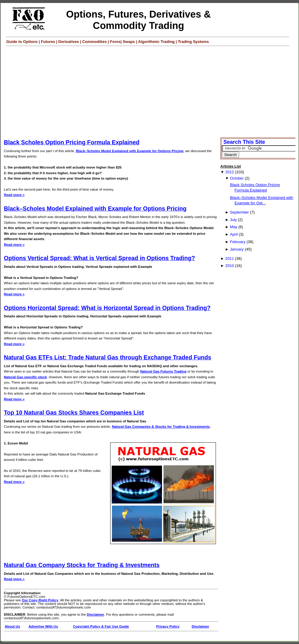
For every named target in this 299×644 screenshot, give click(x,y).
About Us (12, 626)
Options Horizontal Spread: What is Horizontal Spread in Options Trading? (107, 308)
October (237, 178)
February (238, 242)
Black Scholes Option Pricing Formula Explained (72, 142)
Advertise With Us (43, 626)
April (234, 234)
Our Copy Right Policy (40, 600)
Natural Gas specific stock (25, 377)
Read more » (14, 195)
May (234, 227)
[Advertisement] (151, 91)
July (233, 220)
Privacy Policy (168, 626)
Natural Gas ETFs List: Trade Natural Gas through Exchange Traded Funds (108, 357)
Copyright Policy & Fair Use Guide (101, 626)
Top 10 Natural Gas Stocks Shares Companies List (74, 413)
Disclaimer (96, 614)
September (239, 212)
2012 (229, 172)
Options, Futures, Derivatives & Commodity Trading (138, 20)
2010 (229, 266)
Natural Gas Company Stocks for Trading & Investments (82, 565)
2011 (229, 258)
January (237, 249)
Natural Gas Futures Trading (163, 371)
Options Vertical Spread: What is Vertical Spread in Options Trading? (99, 258)
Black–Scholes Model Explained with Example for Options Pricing (130, 151)
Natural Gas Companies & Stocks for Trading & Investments (161, 427)
